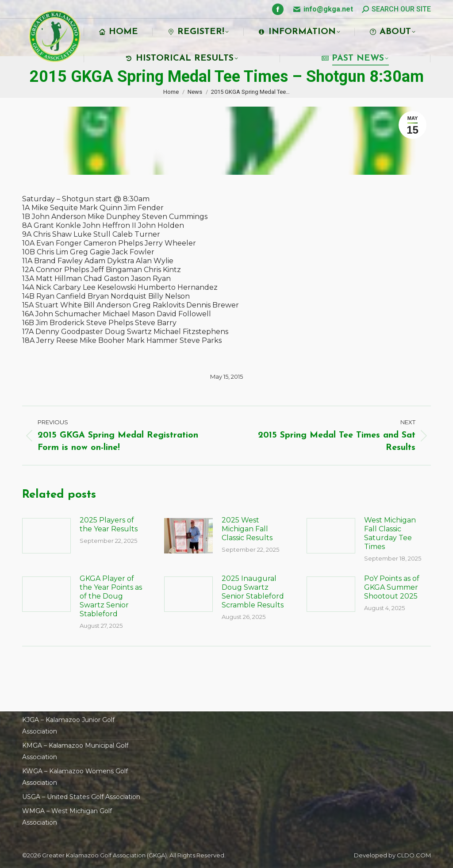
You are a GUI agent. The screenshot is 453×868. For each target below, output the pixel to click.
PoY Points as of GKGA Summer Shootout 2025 (392, 587)
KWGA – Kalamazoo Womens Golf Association (75, 777)
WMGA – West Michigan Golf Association (67, 817)
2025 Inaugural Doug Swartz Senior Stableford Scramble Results (253, 592)
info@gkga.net (328, 9)
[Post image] (46, 536)
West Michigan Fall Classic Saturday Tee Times (390, 533)
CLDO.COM (414, 855)
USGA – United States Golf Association (81, 797)
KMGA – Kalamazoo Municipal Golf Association (75, 751)
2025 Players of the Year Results (109, 524)
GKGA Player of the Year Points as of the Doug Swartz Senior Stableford (111, 596)
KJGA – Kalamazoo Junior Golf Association (68, 726)
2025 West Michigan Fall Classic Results (247, 529)
